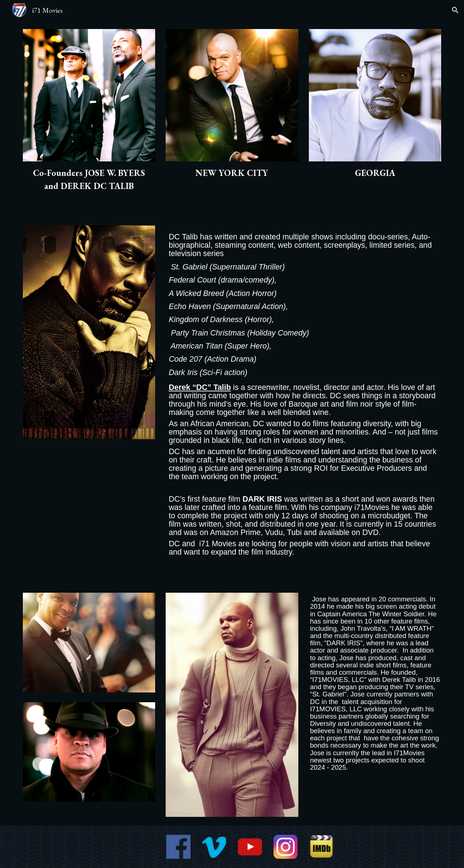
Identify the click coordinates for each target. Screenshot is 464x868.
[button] (455, 10)
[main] (89, 180)
